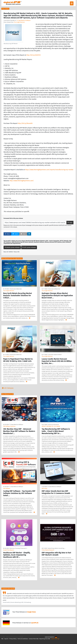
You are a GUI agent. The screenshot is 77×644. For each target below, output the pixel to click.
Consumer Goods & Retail (55, 355)
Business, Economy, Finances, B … (19, 548)
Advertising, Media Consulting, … (57, 548)
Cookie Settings (55, 639)
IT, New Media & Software (24, 20)
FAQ (2, 639)
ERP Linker (45, 488)
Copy (70, 223)
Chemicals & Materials (16, 289)
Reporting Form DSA (45, 639)
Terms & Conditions (23, 639)
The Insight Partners (19, 22)
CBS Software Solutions (9, 426)
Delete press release (12, 247)
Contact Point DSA (34, 639)
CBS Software (7, 488)
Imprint (6, 639)
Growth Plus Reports (9, 550)
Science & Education (54, 425)
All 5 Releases (7, 388)
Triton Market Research (48, 550)
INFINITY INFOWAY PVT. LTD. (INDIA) (51, 426)
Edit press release (29, 247)
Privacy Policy (13, 639)
